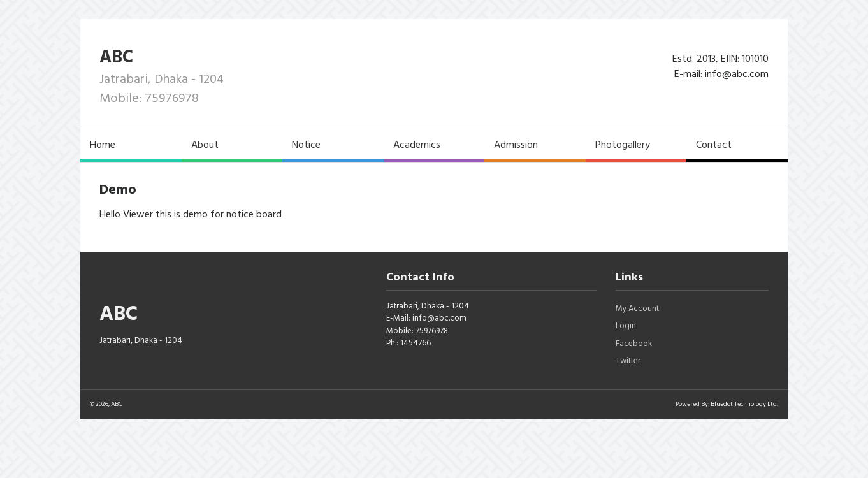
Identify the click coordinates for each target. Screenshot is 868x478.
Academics (417, 145)
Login (626, 326)
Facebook (634, 344)
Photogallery (623, 145)
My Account (637, 308)
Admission (516, 145)
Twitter (628, 361)
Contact (714, 145)
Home (103, 145)
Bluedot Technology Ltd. (744, 404)
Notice (306, 145)
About (205, 145)
